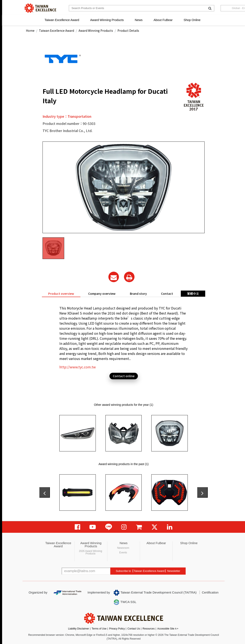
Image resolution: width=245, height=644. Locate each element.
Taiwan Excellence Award (62, 20)
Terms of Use (99, 629)
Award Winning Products (107, 20)
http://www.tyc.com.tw (78, 367)
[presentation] (45, 492)
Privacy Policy (117, 629)
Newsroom (123, 548)
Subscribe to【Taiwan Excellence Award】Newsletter (148, 571)
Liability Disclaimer (78, 629)
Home (30, 30)
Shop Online (192, 20)
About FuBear (163, 20)
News (139, 20)
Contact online (124, 376)
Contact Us (134, 629)
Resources (148, 629)
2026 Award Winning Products (91, 552)
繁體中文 (193, 294)
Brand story (138, 294)
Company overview (102, 294)
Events (123, 553)
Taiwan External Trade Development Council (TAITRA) (155, 593)
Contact (167, 294)
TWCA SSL (125, 602)
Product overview (61, 294)
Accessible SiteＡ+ (168, 629)
